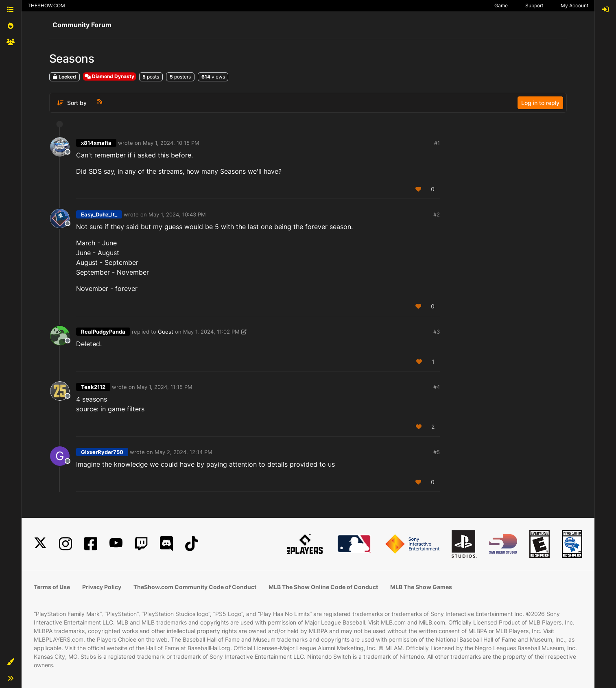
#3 (437, 332)
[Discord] (166, 544)
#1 (437, 143)
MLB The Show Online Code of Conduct (323, 587)
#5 (437, 452)
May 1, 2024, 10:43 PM (177, 214)
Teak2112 (93, 387)
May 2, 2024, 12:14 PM (183, 452)
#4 (437, 387)
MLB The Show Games (421, 587)
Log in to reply (540, 103)
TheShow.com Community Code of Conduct (195, 587)
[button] (11, 662)
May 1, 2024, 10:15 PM (171, 143)
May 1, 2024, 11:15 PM (165, 387)
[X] (40, 544)
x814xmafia (96, 143)
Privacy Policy (102, 587)
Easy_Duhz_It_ (99, 214)
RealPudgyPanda (103, 332)
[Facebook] (91, 544)
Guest (166, 332)
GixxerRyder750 (102, 452)
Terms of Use (52, 587)
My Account (574, 5)
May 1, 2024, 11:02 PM (211, 332)
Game (501, 5)
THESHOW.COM (46, 5)
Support (534, 5)
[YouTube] (116, 544)
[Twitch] (141, 544)
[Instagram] (66, 544)
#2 (437, 214)
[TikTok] (192, 544)
